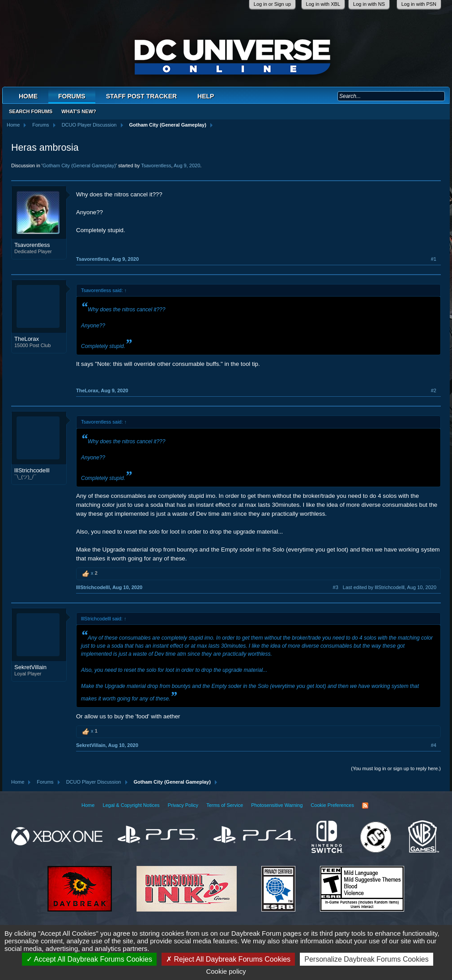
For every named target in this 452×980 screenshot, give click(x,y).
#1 (434, 259)
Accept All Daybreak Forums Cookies (89, 959)
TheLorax (27, 339)
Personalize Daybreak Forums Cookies (366, 959)
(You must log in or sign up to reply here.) (396, 768)
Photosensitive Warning (277, 805)
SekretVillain (30, 667)
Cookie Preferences (332, 805)
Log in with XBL (323, 4)
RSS (365, 806)
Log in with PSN (419, 4)
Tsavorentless (156, 165)
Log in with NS (369, 4)
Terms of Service (225, 805)
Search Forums (31, 111)
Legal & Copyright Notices (131, 805)
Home (28, 96)
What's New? (79, 111)
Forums (72, 96)
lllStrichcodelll (32, 470)
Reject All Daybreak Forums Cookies (228, 959)
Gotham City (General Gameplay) (79, 165)
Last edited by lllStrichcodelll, (390, 587)
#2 (434, 390)
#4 (434, 745)
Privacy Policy (183, 805)
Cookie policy (226, 971)
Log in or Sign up (272, 4)
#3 (336, 587)
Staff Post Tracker (141, 96)
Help (206, 96)
